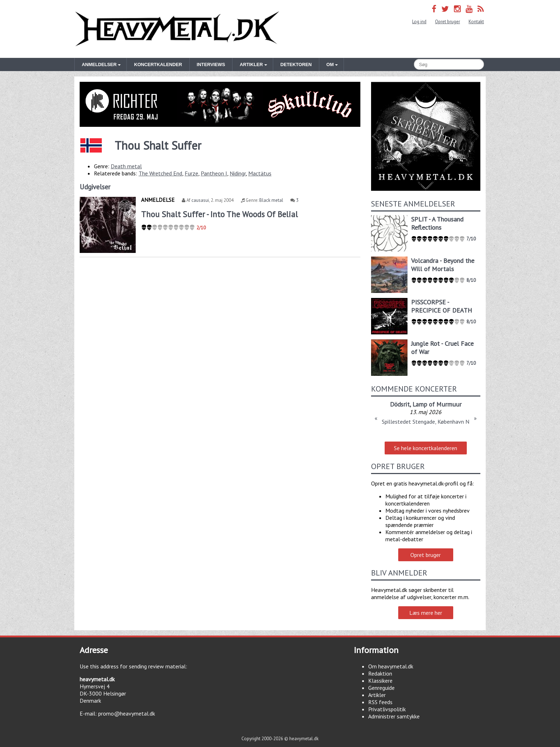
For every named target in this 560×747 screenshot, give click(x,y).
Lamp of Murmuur (437, 404)
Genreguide (381, 688)
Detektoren (296, 64)
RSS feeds (380, 702)
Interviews (211, 64)
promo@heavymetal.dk (127, 713)
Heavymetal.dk (177, 29)
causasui (200, 200)
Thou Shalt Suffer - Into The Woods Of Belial (219, 214)
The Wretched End (160, 173)
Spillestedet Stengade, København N (426, 422)
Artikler (377, 695)
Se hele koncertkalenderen (426, 448)
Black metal (271, 200)
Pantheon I (214, 173)
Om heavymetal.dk (391, 666)
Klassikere (380, 681)
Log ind (419, 22)
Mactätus (260, 173)
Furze (191, 173)
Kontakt (476, 22)
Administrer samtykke (394, 716)
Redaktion (380, 673)
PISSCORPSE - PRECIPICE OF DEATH (442, 306)
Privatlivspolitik (387, 709)
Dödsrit (400, 404)
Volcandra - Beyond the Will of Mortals (443, 265)
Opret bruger (447, 22)
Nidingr (238, 173)
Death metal (126, 166)
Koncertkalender (158, 64)
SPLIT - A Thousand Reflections (437, 223)
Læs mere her (426, 613)
